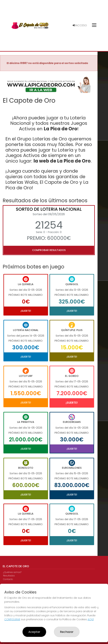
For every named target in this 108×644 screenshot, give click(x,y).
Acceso (80, 25)
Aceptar (34, 632)
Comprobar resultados (49, 250)
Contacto (8, 579)
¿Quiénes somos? (12, 572)
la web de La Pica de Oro (62, 161)
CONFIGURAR (12, 619)
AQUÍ (91, 619)
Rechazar (67, 632)
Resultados (9, 576)
